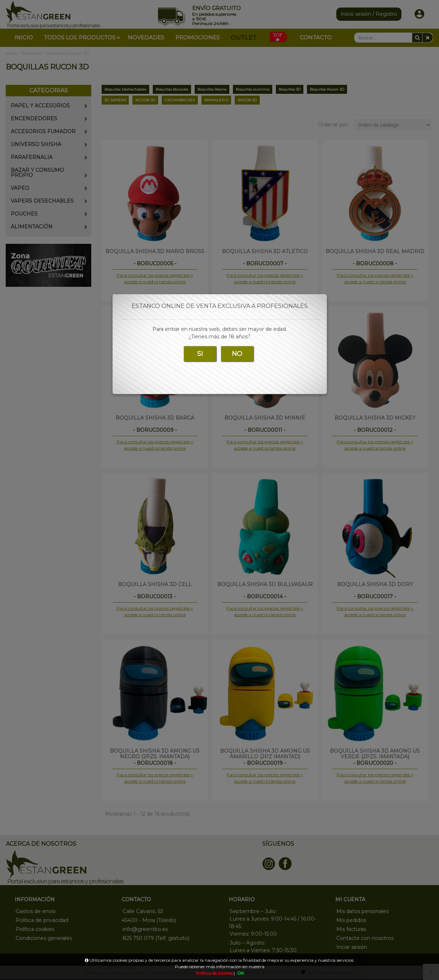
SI (200, 354)
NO (237, 354)
